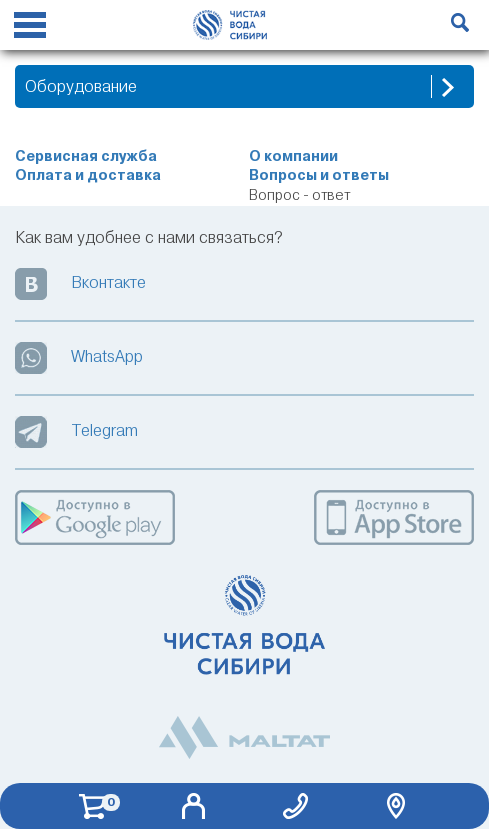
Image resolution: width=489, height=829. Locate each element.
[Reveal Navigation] (30, 28)
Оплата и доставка (88, 175)
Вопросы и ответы (319, 175)
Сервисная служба (86, 156)
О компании (293, 156)
